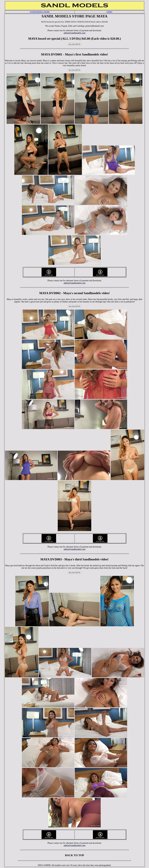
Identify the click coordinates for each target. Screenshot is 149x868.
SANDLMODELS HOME (40, 12)
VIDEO (109, 12)
